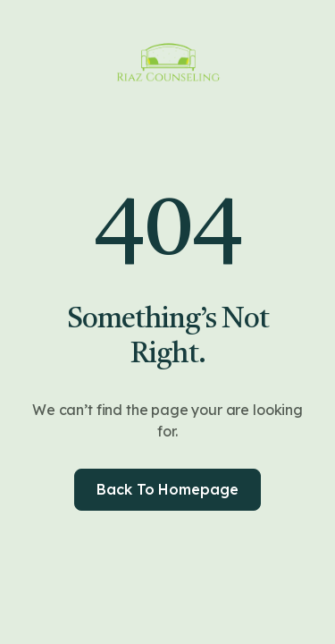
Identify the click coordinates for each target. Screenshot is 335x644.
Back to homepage (167, 489)
